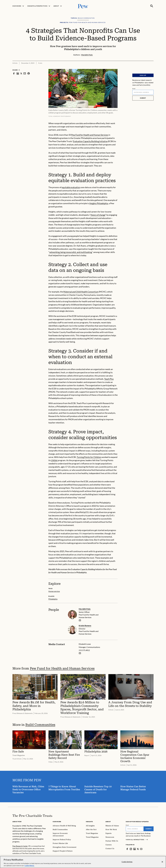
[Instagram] (131, 849)
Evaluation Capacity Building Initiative (90, 141)
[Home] (32, 816)
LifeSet (54, 460)
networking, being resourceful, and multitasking (71, 252)
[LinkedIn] (135, 849)
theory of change (98, 215)
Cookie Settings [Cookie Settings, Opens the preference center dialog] (127, 862)
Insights (89, 822)
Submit (143, 98)
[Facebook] (127, 849)
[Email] (143, 92)
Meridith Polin (85, 609)
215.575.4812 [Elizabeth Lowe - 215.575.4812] (84, 650)
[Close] (162, 862)
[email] (80, 620)
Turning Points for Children (89, 457)
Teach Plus (109, 379)
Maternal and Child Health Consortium (81, 292)
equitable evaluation (71, 187)
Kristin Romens (85, 626)
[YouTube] (141, 849)
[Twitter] (138, 849)
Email (134, 89)
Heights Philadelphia (99, 203)
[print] (29, 73)
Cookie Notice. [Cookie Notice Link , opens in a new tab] (29, 866)
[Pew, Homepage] (83, 6)
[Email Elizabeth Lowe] (80, 653)
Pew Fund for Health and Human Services (90, 135)
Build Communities (40, 725)
